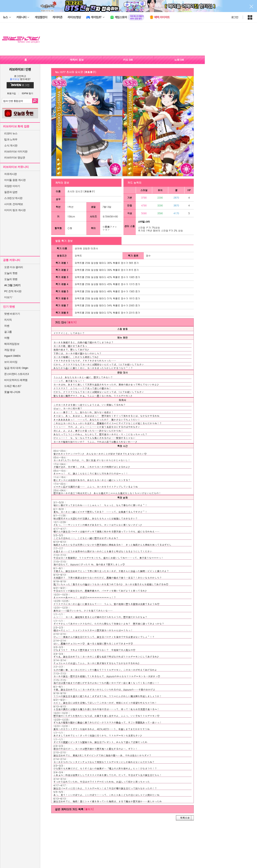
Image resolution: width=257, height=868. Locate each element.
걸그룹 (8, 332)
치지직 (8, 320)
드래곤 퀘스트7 (13, 386)
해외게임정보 (12, 344)
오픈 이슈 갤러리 (14, 267)
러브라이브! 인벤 (20, 69)
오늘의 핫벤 (11, 273)
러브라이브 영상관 (15, 158)
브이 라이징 (11, 362)
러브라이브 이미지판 (16, 151)
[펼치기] (72, 322)
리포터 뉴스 (11, 133)
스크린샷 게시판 (13, 198)
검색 (35, 101)
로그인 (235, 17)
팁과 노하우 (11, 139)
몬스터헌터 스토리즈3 (16, 374)
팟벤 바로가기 (12, 314)
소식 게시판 (11, 145)
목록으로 (185, 818)
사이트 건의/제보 (14, 204)
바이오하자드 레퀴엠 (16, 380)
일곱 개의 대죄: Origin (16, 368)
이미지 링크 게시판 (15, 210)
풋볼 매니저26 (12, 392)
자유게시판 (11, 174)
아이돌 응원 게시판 (15, 180)
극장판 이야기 (12, 186)
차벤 (7, 326)
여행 (7, 338)
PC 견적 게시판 (13, 291)
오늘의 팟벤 (11, 279)
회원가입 (11, 93)
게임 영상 (10, 350)
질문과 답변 (11, 192)
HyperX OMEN (12, 356)
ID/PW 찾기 (28, 93)
